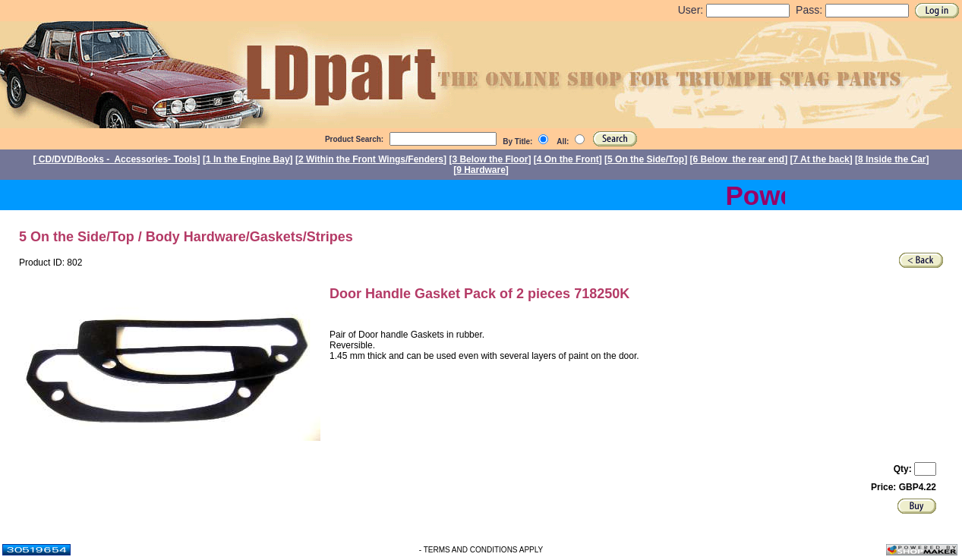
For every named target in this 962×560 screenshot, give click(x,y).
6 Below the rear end (739, 159)
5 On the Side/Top (646, 159)
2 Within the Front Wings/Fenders (371, 159)
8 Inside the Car (892, 159)
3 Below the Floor (490, 159)
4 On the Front (568, 159)
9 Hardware (481, 170)
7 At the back (822, 159)
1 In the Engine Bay (248, 159)
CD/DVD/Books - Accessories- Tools (117, 159)
